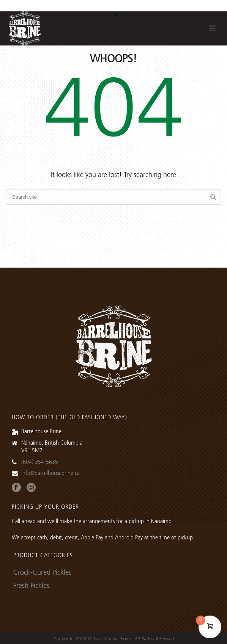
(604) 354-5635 (40, 462)
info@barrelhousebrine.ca (50, 473)
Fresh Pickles (31, 586)
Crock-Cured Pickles (42, 573)
